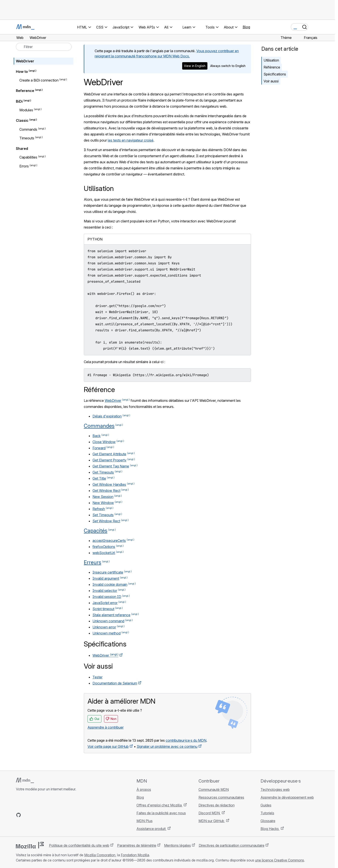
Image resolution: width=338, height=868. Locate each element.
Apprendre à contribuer (106, 727)
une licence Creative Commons (280, 860)
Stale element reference (111, 615)
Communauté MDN (214, 790)
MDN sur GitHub (212, 821)
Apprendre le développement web (287, 797)
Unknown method (107, 633)
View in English (195, 66)
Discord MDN (210, 813)
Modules (26, 110)
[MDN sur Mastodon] (42, 815)
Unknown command (108, 621)
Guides (266, 805)
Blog (246, 27)
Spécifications (275, 74)
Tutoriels (267, 813)
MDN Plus (145, 821)
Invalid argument (106, 578)
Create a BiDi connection (39, 80)
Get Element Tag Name (111, 466)
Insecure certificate (108, 572)
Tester (98, 677)
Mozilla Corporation (100, 855)
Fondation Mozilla (135, 855)
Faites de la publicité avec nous (161, 813)
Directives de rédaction (217, 805)
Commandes (99, 426)
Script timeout (103, 609)
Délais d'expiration (107, 416)
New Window (103, 503)
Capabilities (28, 157)
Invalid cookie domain (110, 584)
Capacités (96, 531)
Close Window (104, 442)
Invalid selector (105, 591)
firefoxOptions (104, 547)
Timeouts (27, 138)
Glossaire (268, 821)
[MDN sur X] (34, 815)
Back (97, 436)
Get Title (99, 478)
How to (22, 72)
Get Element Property (109, 460)
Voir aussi (271, 81)
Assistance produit (151, 829)
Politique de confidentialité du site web (79, 845)
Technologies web (275, 790)
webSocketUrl (104, 553)
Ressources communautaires (221, 797)
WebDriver (113, 401)
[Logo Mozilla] (30, 845)
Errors (24, 166)
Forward (99, 448)
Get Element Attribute (109, 454)
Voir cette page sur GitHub (108, 746)
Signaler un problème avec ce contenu (167, 746)
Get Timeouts (103, 472)
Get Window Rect (106, 491)
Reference (25, 91)
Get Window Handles (109, 484)
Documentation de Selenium (115, 683)
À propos (144, 790)
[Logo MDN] (25, 780)
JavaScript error (105, 603)
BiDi (19, 101)
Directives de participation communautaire (232, 845)
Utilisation (271, 60)
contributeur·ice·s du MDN (186, 740)
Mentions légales (177, 845)
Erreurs (92, 562)
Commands (28, 129)
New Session (103, 497)
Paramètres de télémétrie (137, 845)
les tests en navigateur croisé (131, 140)
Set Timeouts (103, 515)
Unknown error (104, 627)
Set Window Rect (106, 521)
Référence (272, 67)
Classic (22, 121)
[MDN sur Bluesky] (26, 815)
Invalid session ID (107, 597)
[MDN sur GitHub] (18, 815)
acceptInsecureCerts (109, 541)
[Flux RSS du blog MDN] (50, 815)
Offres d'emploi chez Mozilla (160, 805)
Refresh (99, 509)
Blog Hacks (270, 829)
